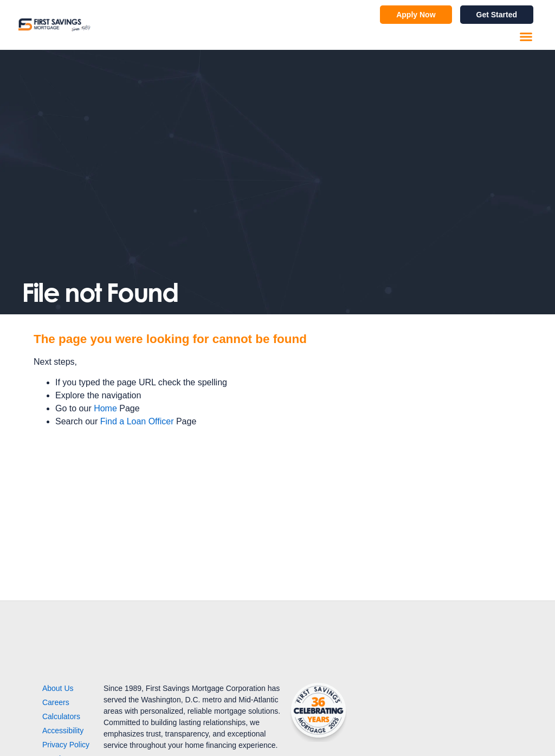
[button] (526, 37)
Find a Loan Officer (137, 421)
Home (105, 408)
